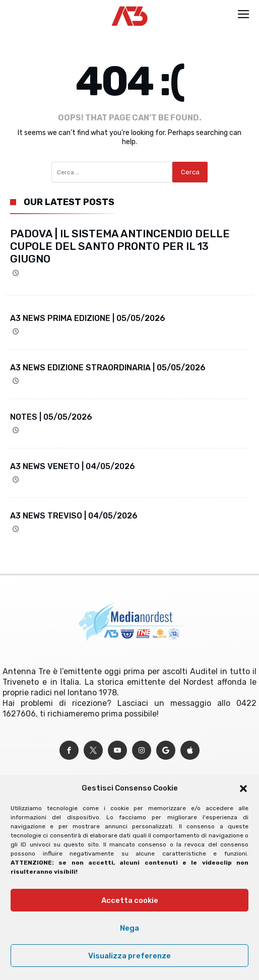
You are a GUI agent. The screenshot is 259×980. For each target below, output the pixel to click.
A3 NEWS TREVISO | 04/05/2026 (74, 516)
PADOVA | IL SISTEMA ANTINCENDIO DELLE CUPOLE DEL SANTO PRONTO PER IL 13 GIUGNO (120, 246)
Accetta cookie (130, 900)
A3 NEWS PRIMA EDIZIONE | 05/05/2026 (88, 318)
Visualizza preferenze (129, 956)
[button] (243, 789)
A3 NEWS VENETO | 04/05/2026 (73, 466)
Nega (129, 928)
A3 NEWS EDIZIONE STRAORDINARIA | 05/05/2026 (108, 368)
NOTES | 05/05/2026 (51, 417)
